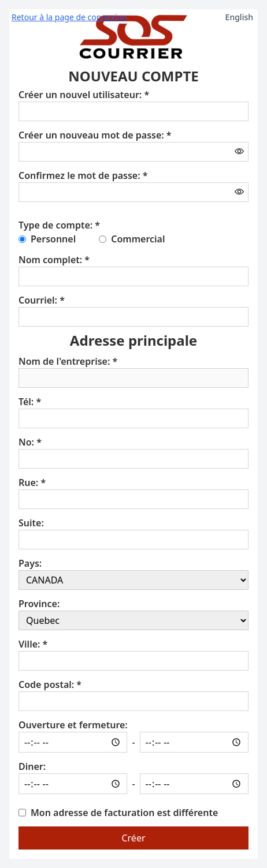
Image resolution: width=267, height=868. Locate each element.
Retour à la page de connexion (69, 17)
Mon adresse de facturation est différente (124, 813)
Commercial (138, 239)
